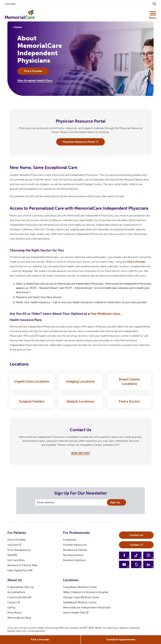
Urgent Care (32, 381)
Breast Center (129, 382)
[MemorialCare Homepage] (20, 15)
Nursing (73, 555)
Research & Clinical (22, 565)
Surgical (32, 401)
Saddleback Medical (80, 602)
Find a (136, 262)
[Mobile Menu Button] (152, 13)
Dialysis (80, 401)
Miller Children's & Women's (86, 592)
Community (20, 597)
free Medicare (105, 314)
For (17, 533)
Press (15, 613)
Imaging (80, 381)
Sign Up (115, 502)
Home (18, 27)
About (15, 580)
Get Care (16, 560)
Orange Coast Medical (81, 597)
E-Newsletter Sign (21, 587)
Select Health (76, 613)
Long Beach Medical (80, 587)
